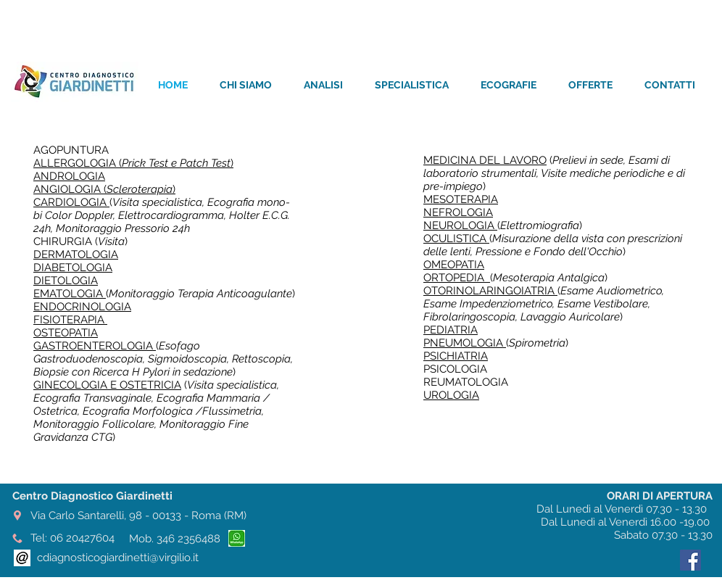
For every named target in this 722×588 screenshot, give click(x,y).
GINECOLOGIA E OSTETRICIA (107, 385)
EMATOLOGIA (70, 294)
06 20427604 (82, 538)
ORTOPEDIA (457, 278)
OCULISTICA (456, 239)
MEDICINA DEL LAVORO (485, 160)
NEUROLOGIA (460, 225)
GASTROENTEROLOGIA (95, 346)
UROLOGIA (451, 395)
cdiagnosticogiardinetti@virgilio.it (118, 558)
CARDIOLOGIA (71, 202)
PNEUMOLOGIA (465, 343)
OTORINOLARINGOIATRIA (490, 291)
